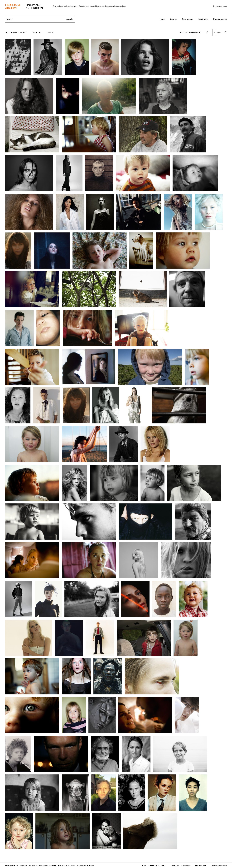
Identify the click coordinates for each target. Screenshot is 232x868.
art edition (34, 7)
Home (162, 19)
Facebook (186, 865)
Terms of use (200, 865)
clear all (50, 32)
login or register (220, 6)
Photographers (220, 19)
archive (13, 7)
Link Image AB (12, 865)
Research (153, 865)
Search (174, 19)
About (144, 865)
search (69, 19)
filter (35, 32)
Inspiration (203, 19)
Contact (162, 865)
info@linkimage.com (86, 865)
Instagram (175, 865)
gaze (22, 32)
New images (188, 19)
